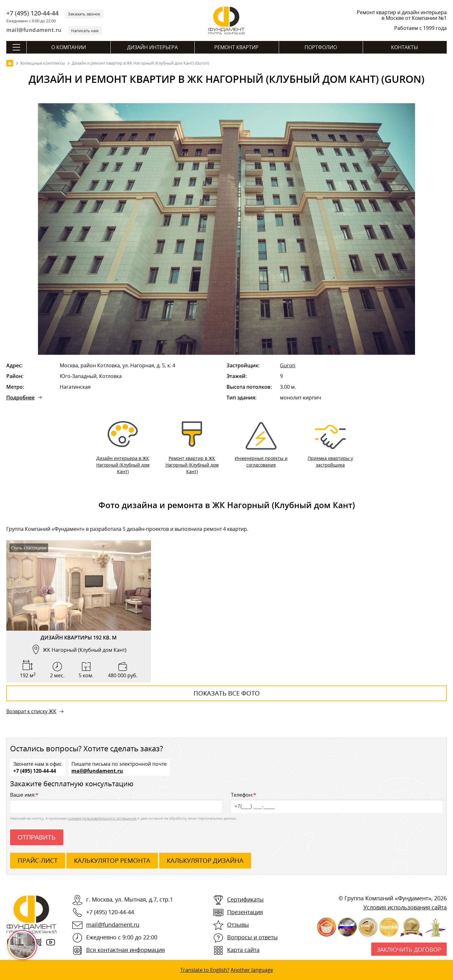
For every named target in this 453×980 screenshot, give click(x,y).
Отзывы (238, 925)
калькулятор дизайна (205, 860)
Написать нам (85, 31)
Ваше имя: (116, 802)
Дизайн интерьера (152, 47)
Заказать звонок (84, 14)
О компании (69, 47)
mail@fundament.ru (34, 30)
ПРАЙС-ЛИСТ (38, 860)
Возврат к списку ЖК (31, 711)
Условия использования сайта (405, 907)
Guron (288, 365)
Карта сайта (243, 950)
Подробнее (20, 398)
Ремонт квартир (236, 47)
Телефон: (337, 802)
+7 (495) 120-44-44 (32, 13)
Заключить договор (409, 949)
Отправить (37, 837)
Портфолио (321, 47)
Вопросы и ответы (252, 937)
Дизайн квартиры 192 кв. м (79, 638)
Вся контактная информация (126, 950)
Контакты (405, 47)
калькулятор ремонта (112, 860)
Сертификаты (245, 899)
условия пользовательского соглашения (102, 818)
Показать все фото (227, 693)
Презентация (245, 912)
